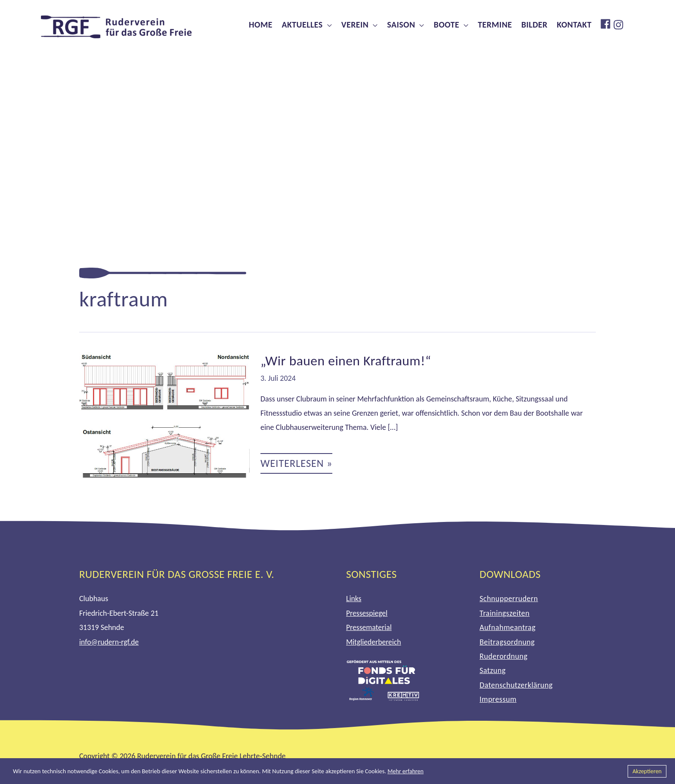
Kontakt (574, 25)
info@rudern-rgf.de (110, 642)
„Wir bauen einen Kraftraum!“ (347, 361)
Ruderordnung (503, 656)
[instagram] (619, 25)
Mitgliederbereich (374, 642)
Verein (355, 25)
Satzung (493, 670)
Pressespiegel (367, 613)
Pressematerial (369, 627)
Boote (447, 25)
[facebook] (607, 24)
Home (261, 25)
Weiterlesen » (297, 466)
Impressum (498, 699)
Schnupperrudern (509, 599)
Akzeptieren (647, 771)
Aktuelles (302, 25)
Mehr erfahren (406, 771)
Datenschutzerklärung (516, 685)
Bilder (534, 25)
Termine (495, 25)
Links (354, 599)
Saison (401, 25)
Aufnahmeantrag (508, 627)
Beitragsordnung (507, 642)
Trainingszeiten (505, 613)
